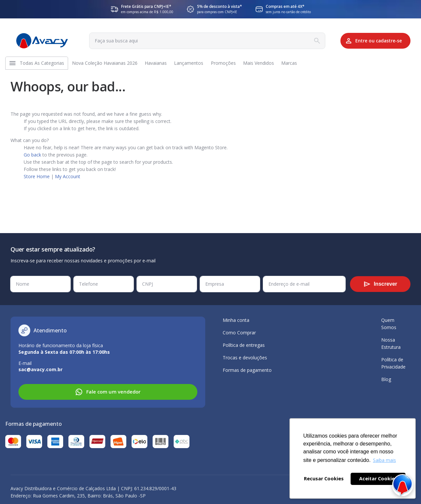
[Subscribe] (380, 284)
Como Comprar (239, 333)
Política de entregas (244, 345)
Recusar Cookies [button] (324, 479)
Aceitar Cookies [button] (378, 479)
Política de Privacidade (393, 363)
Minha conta (236, 320)
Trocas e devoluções (245, 358)
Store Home (37, 180)
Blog (386, 379)
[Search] (309, 41)
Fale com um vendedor (108, 392)
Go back (32, 158)
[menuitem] (44, 65)
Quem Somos (389, 324)
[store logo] (42, 41)
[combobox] (202, 41)
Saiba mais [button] (384, 460)
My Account (68, 180)
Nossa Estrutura (391, 343)
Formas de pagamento (247, 370)
